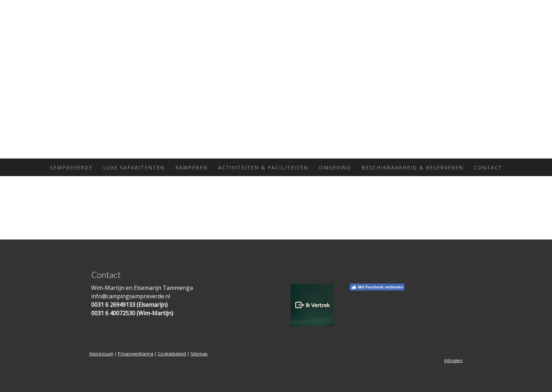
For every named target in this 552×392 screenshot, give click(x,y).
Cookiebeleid (172, 354)
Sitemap (199, 354)
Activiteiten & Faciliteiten (263, 167)
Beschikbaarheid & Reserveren (412, 167)
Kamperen (192, 167)
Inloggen (453, 360)
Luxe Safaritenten (134, 167)
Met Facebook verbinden (377, 287)
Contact (488, 167)
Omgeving (335, 167)
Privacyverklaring (136, 354)
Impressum (101, 354)
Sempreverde (71, 167)
